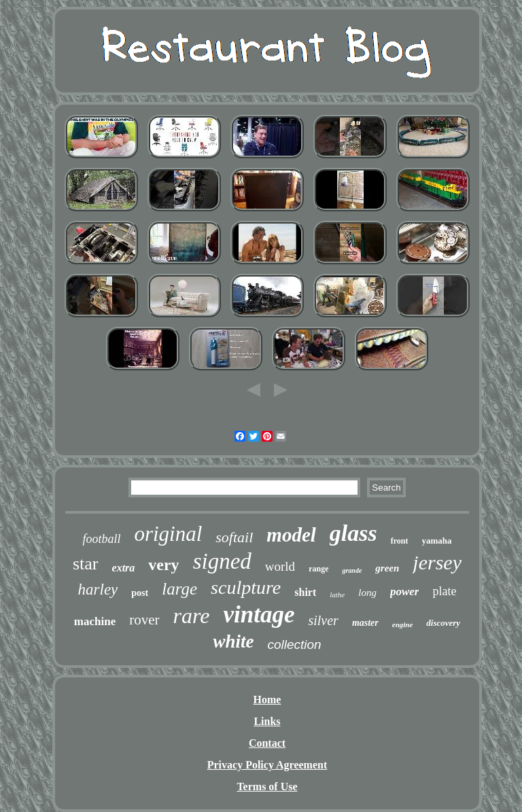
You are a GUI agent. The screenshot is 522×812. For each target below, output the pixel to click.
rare (192, 616)
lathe (337, 595)
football (101, 539)
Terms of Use (267, 787)
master (365, 623)
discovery (443, 623)
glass (353, 533)
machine (95, 621)
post (140, 593)
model (291, 535)
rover (144, 620)
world (280, 566)
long (367, 593)
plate (444, 591)
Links (267, 721)
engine (403, 624)
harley (98, 589)
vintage (259, 615)
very (163, 565)
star (86, 564)
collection (294, 645)
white (233, 641)
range (318, 569)
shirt (305, 592)
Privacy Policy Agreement (267, 765)
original (168, 534)
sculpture (246, 587)
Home (267, 700)
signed (222, 561)
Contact (267, 743)
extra (124, 568)
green (387, 568)
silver (323, 620)
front (400, 541)
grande (352, 570)
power (405, 592)
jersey (437, 562)
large (179, 589)
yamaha (437, 541)
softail (234, 537)
